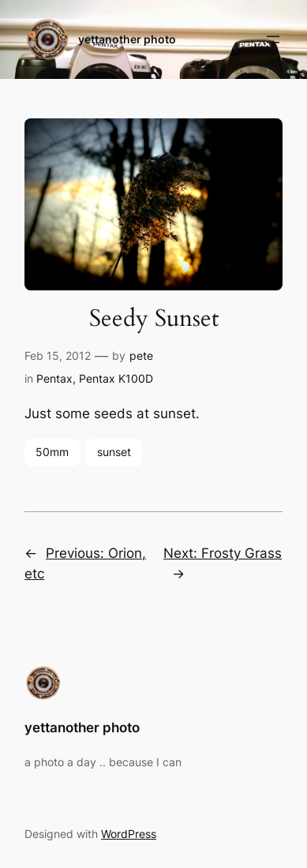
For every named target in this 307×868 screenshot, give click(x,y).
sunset (114, 452)
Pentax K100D (116, 378)
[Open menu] (273, 39)
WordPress (129, 834)
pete (141, 355)
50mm (52, 452)
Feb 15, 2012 (58, 355)
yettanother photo (127, 39)
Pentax (54, 378)
